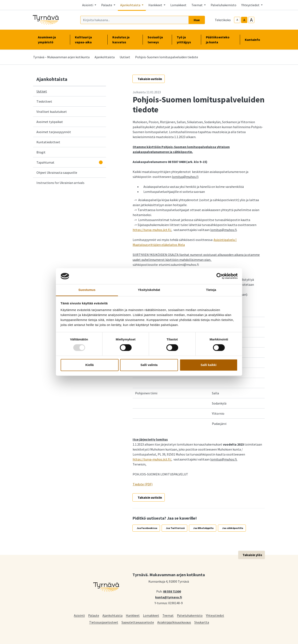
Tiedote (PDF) (143, 484)
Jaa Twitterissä (175, 528)
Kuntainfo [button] (254, 40)
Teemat (168, 615)
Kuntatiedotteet (48, 142)
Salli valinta (149, 365)
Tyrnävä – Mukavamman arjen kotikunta (61, 57)
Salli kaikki (208, 365)
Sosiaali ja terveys (155, 40)
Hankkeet (133, 615)
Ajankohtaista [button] (131, 5)
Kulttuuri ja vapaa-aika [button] (89, 40)
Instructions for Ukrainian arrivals (60, 183)
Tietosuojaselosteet (104, 622)
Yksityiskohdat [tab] (149, 290)
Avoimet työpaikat (50, 122)
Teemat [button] (197, 5)
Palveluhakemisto (223, 5)
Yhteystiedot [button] (251, 5)
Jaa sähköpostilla (233, 528)
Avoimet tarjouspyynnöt (54, 132)
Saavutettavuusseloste (138, 622)
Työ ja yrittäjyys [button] (186, 40)
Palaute (94, 615)
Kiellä (89, 365)
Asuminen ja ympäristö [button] (51, 40)
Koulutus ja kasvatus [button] (125, 40)
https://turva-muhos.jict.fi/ (152, 230)
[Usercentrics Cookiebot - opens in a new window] (219, 276)
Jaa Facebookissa (147, 528)
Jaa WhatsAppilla (203, 528)
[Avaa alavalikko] (101, 162)
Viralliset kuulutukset (52, 112)
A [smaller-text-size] (237, 20)
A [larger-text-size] (251, 20)
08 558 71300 (172, 591)
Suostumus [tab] (87, 290)
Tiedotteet (44, 101)
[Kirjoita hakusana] (135, 20)
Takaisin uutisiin (150, 79)
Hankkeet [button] (156, 5)
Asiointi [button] (88, 5)
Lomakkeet (178, 5)
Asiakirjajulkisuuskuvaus (174, 622)
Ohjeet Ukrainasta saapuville (57, 173)
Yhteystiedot (215, 615)
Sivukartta (202, 622)
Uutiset (125, 57)
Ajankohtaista (105, 57)
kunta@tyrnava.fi (169, 597)
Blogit (41, 152)
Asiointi (79, 615)
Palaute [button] (107, 5)
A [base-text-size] (244, 20)
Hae (197, 20)
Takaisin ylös (252, 555)
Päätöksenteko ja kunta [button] (220, 40)
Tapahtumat (45, 162)
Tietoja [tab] (211, 290)
